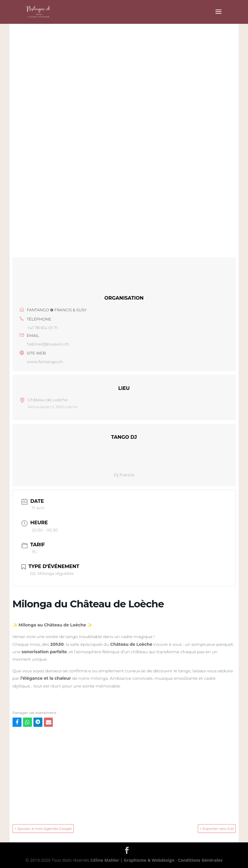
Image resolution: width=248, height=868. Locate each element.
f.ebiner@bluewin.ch (48, 344)
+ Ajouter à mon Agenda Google (43, 829)
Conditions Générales (200, 860)
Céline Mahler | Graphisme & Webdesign (133, 860)
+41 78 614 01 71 (43, 328)
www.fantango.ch (45, 362)
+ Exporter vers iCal (216, 829)
